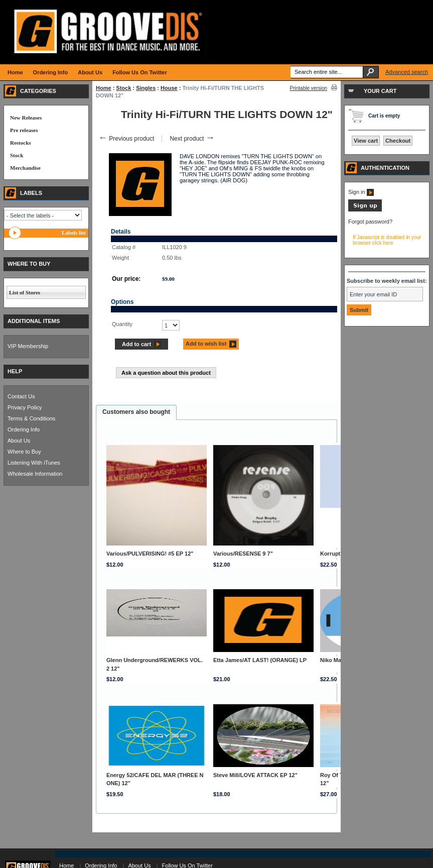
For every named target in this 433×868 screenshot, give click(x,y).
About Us (19, 441)
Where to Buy (24, 452)
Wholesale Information (35, 474)
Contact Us (21, 396)
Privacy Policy (25, 407)
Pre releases (24, 130)
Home (104, 88)
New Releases (26, 118)
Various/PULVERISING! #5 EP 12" (150, 554)
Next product (192, 139)
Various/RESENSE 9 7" (243, 554)
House (169, 88)
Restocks (21, 143)
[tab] (136, 412)
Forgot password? (370, 222)
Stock (123, 88)
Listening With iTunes (34, 463)
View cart (366, 141)
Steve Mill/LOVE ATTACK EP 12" (255, 775)
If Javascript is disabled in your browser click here (387, 240)
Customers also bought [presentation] (136, 412)
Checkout (398, 141)
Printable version (309, 88)
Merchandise (25, 168)
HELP (15, 371)
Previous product (126, 139)
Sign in (361, 192)
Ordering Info (24, 429)
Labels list (74, 233)
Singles (146, 88)
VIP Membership (28, 346)
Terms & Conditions (31, 418)
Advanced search (407, 72)
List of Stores (25, 292)
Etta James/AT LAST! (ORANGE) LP (260, 660)
